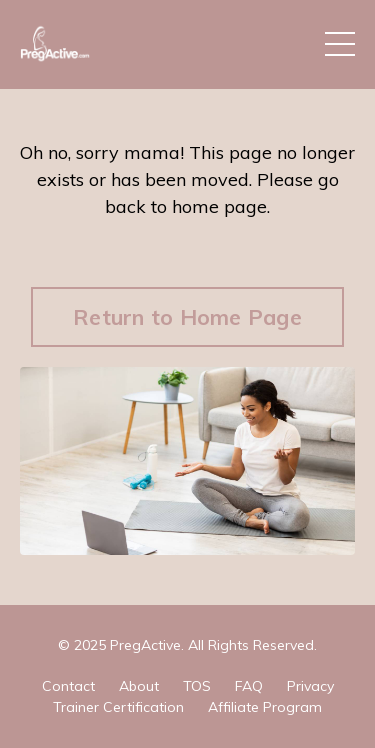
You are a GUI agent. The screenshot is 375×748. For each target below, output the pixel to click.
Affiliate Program (265, 707)
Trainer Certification (118, 707)
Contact (68, 686)
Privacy (310, 686)
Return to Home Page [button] (187, 316)
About (139, 686)
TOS (197, 686)
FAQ (249, 686)
